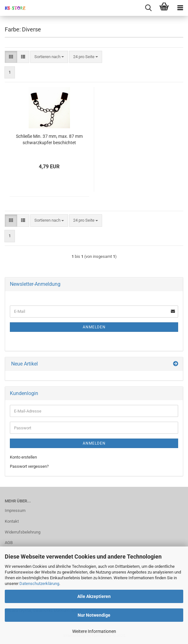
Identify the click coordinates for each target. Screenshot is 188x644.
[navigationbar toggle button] (180, 8)
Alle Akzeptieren (94, 596)
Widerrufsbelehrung (23, 532)
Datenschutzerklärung (39, 584)
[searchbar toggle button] (148, 8)
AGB (9, 543)
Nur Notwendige (94, 615)
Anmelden (94, 327)
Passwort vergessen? (29, 466)
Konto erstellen (23, 457)
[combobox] (49, 57)
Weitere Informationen (94, 631)
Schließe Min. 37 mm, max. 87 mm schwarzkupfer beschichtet (49, 139)
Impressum (15, 510)
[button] (11, 57)
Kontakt (12, 521)
